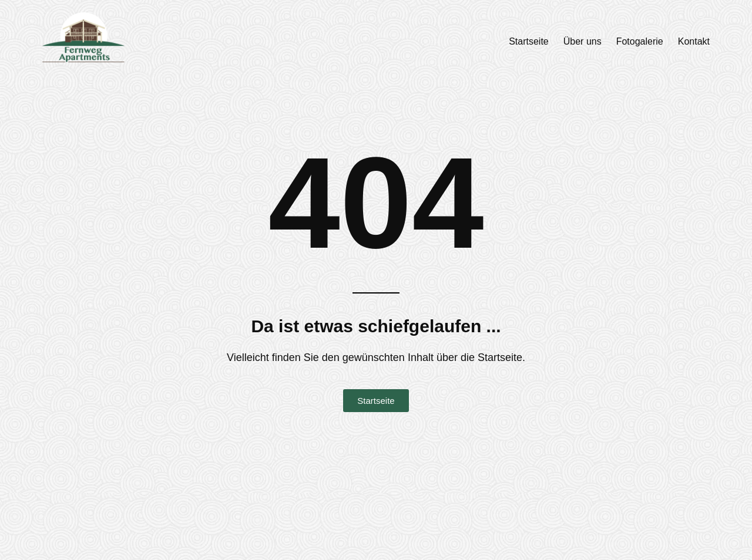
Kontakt (694, 41)
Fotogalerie (640, 41)
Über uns (583, 41)
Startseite (529, 41)
